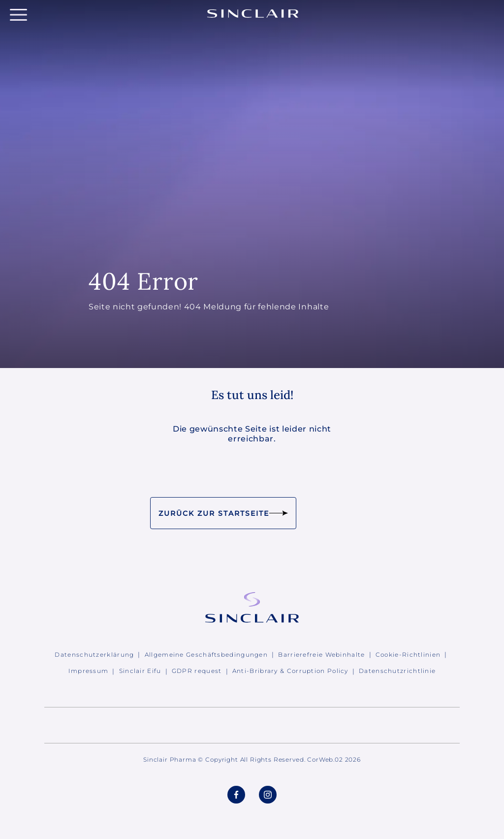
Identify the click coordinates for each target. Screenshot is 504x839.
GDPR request (197, 671)
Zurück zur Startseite (223, 513)
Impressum (89, 671)
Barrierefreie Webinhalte (321, 654)
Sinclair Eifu (140, 671)
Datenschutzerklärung (94, 654)
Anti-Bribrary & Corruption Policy (290, 671)
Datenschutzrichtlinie (397, 671)
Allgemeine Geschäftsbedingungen (206, 654)
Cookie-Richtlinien (408, 654)
